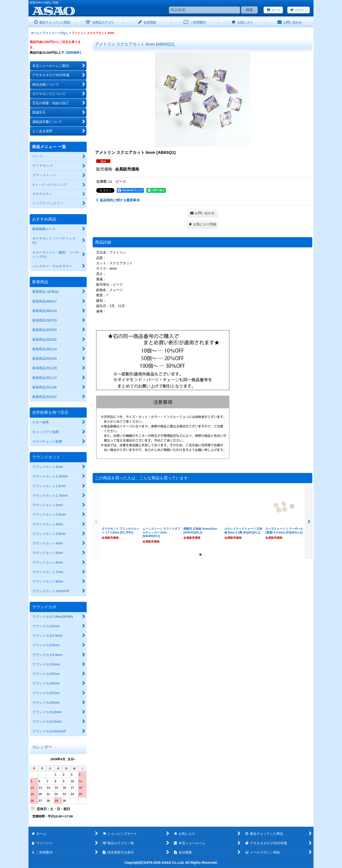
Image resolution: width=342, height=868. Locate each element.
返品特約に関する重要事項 (118, 200)
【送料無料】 (73, 53)
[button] (203, 224)
